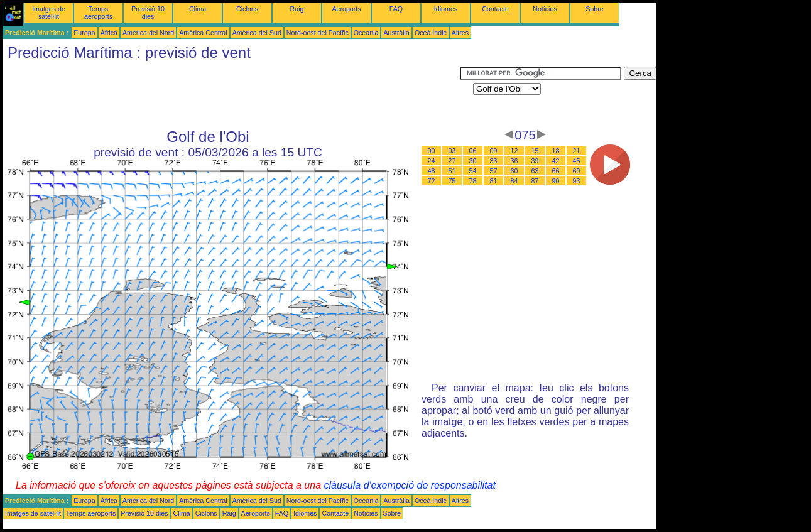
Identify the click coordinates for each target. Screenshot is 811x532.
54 (473, 171)
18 (556, 151)
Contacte (495, 9)
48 (432, 171)
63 (535, 171)
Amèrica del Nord (148, 33)
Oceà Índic (431, 33)
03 (452, 151)
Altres (460, 33)
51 (452, 171)
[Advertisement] (231, 95)
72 (432, 181)
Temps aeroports (98, 13)
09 (494, 151)
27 (452, 161)
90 (556, 181)
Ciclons (247, 9)
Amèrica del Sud (257, 33)
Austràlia (396, 33)
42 (556, 161)
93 (577, 181)
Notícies (545, 9)
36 (514, 161)
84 (514, 181)
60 (514, 171)
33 (494, 161)
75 (452, 181)
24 (432, 161)
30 (473, 161)
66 (556, 171)
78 (473, 181)
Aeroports (346, 9)
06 (473, 151)
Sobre (594, 9)
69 (577, 171)
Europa (84, 33)
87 (535, 181)
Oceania (366, 33)
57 (494, 171)
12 (514, 151)
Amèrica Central (203, 33)
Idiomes (446, 9)
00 (432, 151)
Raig (297, 9)
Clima (198, 9)
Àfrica (109, 33)
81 (494, 181)
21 (577, 151)
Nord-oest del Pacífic (318, 33)
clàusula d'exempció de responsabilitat (409, 485)
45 (577, 161)
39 (535, 161)
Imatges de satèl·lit (49, 13)
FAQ (396, 9)
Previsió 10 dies (148, 13)
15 (535, 151)
